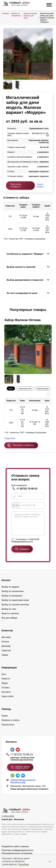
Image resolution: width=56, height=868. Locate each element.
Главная (5, 13)
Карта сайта (8, 700)
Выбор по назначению (13, 595)
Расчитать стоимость (23, 445)
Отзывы (6, 692)
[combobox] (16, 505)
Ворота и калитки (10, 617)
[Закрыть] (50, 861)
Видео (5, 687)
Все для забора (9, 622)
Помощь (6, 713)
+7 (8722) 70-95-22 (27, 489)
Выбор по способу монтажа (15, 609)
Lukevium (24, 850)
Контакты (6, 696)
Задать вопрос (40, 185)
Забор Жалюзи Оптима (22, 320)
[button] (5, 310)
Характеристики (25, 389)
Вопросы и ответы (11, 724)
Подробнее (23, 864)
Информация (9, 672)
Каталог (6, 584)
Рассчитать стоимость (16, 185)
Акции (5, 720)
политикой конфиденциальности (25, 544)
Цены (11, 389)
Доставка (6, 641)
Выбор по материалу (16, 14)
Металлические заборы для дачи (30, 16)
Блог (4, 678)
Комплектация (43, 389)
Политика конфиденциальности (17, 854)
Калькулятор (8, 729)
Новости (6, 683)
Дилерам (6, 650)
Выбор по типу (9, 613)
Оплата (5, 646)
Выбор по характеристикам (15, 604)
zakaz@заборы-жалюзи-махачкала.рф (23, 785)
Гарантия (6, 654)
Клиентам (7, 635)
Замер (5, 659)
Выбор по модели (10, 591)
